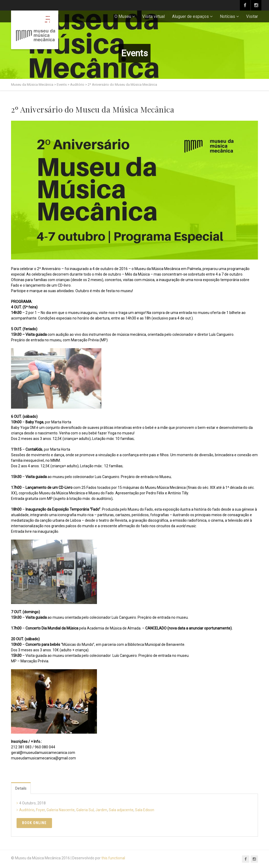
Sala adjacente (121, 810)
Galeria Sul (85, 810)
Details (21, 788)
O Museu (123, 16)
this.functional (113, 858)
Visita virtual (153, 16)
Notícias (227, 16)
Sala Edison (145, 810)
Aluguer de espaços (190, 16)
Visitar (252, 16)
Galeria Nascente (61, 810)
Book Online (34, 823)
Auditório (27, 810)
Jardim (101, 810)
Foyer (40, 810)
